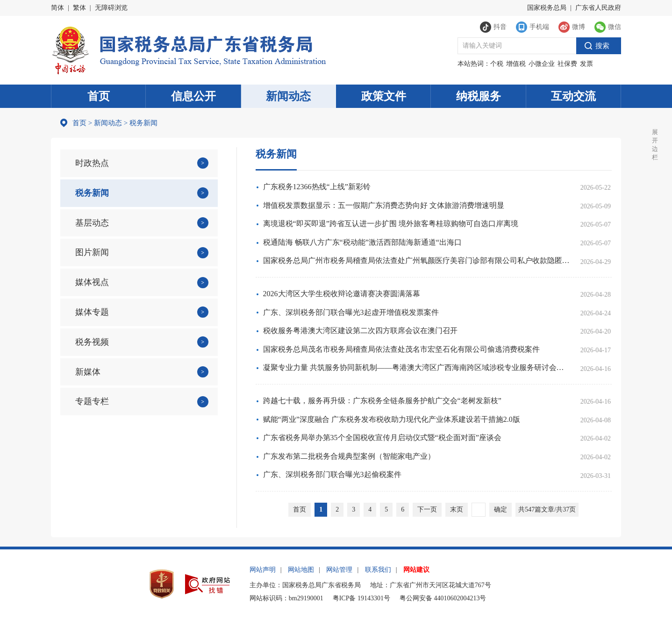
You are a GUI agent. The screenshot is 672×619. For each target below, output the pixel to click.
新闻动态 (288, 96)
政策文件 (384, 96)
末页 (457, 509)
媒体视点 (92, 282)
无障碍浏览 (111, 8)
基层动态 (92, 223)
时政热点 (92, 163)
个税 (497, 64)
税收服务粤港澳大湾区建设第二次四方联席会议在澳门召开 (360, 331)
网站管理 (339, 570)
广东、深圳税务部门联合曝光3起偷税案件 (332, 474)
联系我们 (378, 570)
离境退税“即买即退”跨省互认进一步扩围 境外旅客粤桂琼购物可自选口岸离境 (391, 224)
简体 (57, 8)
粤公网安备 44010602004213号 (443, 598)
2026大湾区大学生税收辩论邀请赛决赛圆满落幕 (342, 294)
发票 (586, 64)
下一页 (427, 509)
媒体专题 (92, 312)
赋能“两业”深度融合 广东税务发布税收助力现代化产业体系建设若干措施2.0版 (392, 419)
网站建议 (416, 570)
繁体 (79, 8)
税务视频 (92, 342)
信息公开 (193, 96)
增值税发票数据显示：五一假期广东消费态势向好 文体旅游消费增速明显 (384, 205)
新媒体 (88, 372)
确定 (500, 509)
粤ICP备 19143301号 (361, 598)
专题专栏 (92, 401)
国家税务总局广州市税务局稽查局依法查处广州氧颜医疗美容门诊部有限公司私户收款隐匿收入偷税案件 (416, 260)
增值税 (516, 64)
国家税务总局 (547, 8)
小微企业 (542, 64)
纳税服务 (479, 96)
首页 (99, 96)
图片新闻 (92, 252)
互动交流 (573, 96)
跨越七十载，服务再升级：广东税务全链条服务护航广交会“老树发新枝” (382, 401)
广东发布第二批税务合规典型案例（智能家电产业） (349, 456)
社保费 (567, 64)
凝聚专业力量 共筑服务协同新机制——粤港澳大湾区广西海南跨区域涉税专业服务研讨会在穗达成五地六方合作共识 (416, 367)
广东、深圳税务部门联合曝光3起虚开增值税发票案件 (351, 312)
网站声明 (263, 570)
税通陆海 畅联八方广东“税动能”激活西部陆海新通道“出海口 (362, 242)
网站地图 (301, 570)
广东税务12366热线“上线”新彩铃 (317, 187)
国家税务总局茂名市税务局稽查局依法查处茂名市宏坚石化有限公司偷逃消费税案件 (401, 349)
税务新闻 (92, 193)
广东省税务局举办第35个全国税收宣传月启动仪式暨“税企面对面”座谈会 (382, 438)
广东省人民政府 (598, 8)
